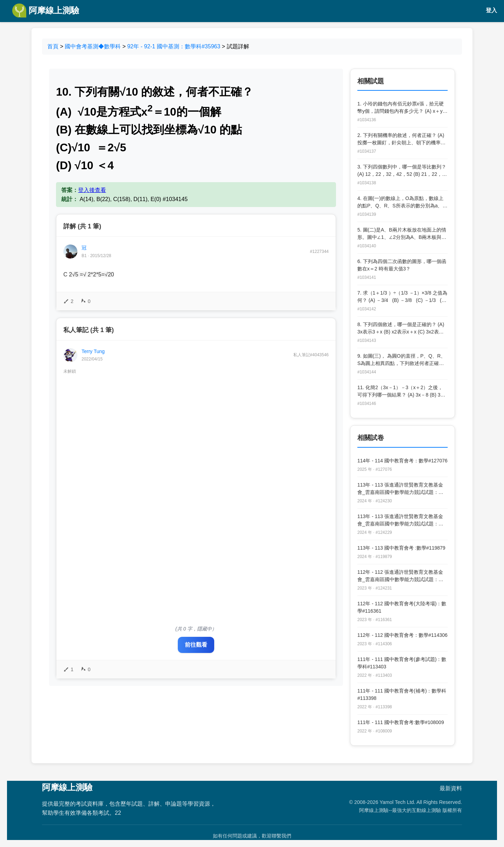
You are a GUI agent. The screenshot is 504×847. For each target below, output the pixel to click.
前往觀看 (196, 645)
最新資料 (451, 788)
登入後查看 (92, 190)
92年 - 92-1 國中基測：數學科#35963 (174, 46)
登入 (491, 10)
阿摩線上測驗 (46, 11)
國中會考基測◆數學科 (93, 46)
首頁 (53, 46)
